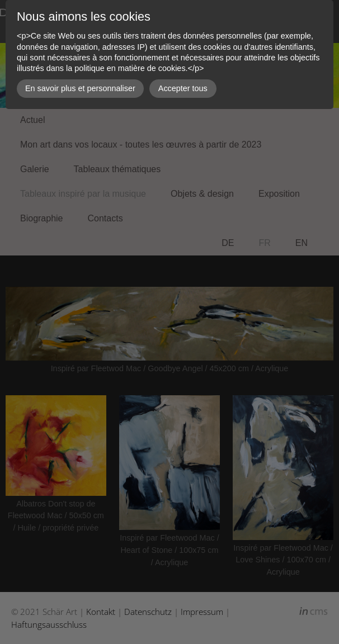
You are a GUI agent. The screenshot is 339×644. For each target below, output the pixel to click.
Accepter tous (183, 88)
